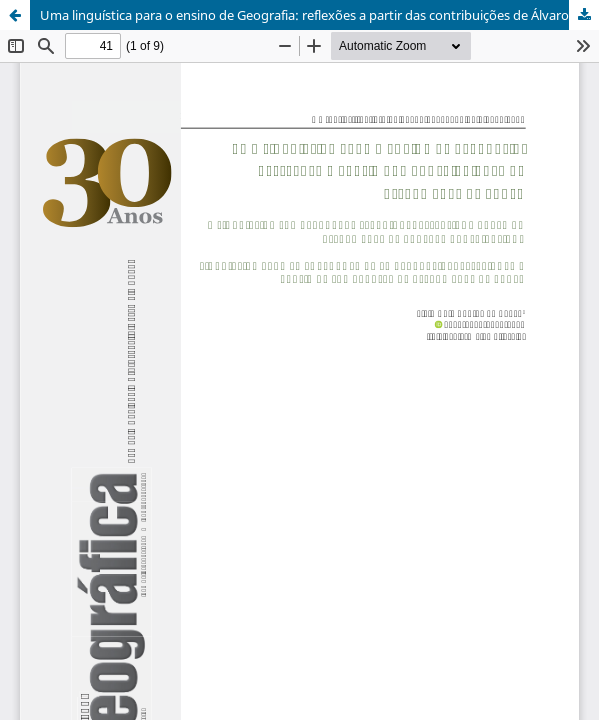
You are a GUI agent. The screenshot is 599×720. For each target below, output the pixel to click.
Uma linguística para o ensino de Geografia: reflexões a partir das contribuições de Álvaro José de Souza (319, 15)
